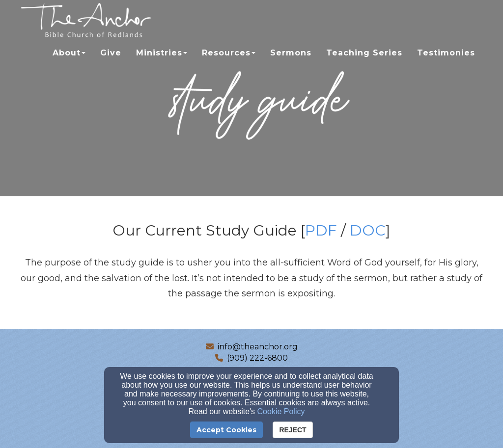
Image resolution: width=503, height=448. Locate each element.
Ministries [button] (162, 62)
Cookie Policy (281, 411)
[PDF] (321, 233)
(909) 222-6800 (257, 358)
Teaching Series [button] (364, 62)
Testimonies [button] (446, 62)
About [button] (69, 62)
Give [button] (111, 62)
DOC (368, 230)
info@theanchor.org (258, 347)
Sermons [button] (291, 62)
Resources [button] (229, 62)
